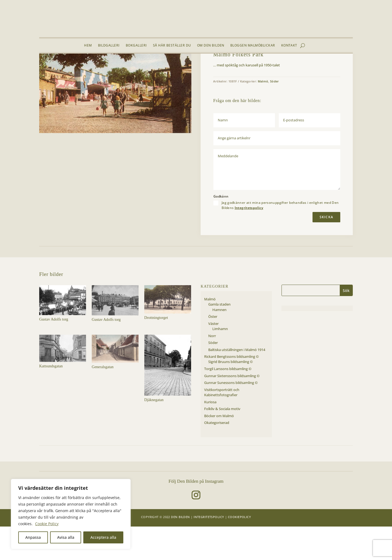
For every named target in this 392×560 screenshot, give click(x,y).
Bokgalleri (136, 46)
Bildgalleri (109, 46)
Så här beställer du (172, 46)
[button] (183, 80)
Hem (88, 46)
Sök (346, 324)
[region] (71, 514)
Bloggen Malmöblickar (253, 46)
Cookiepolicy (239, 550)
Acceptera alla (103, 537)
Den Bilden (180, 550)
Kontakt (289, 46)
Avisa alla (66, 537)
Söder (87, 66)
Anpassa (33, 537)
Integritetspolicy (249, 241)
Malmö (74, 66)
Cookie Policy (47, 524)
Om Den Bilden (211, 46)
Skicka (326, 250)
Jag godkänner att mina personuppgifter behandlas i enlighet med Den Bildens (280, 239)
